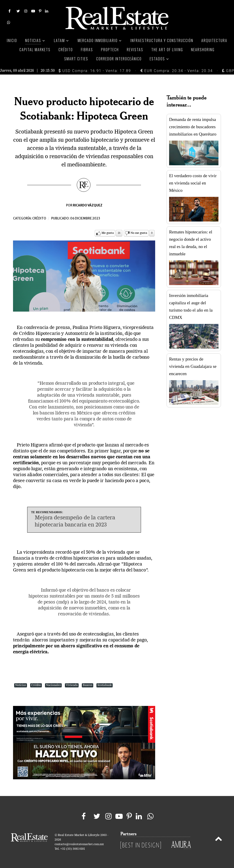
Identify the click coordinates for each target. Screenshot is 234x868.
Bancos (88, 685)
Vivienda (72, 685)
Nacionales (53, 685)
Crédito (39, 218)
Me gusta (108, 233)
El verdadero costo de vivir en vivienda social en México (193, 183)
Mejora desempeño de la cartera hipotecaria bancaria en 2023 (75, 522)
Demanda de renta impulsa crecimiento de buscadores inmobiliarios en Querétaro (193, 127)
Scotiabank (105, 685)
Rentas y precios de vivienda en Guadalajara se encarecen (193, 366)
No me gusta (139, 233)
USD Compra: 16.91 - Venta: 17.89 (95, 71)
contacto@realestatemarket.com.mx (79, 844)
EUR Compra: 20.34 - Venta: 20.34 (177, 71)
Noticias (21, 685)
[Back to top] (219, 840)
